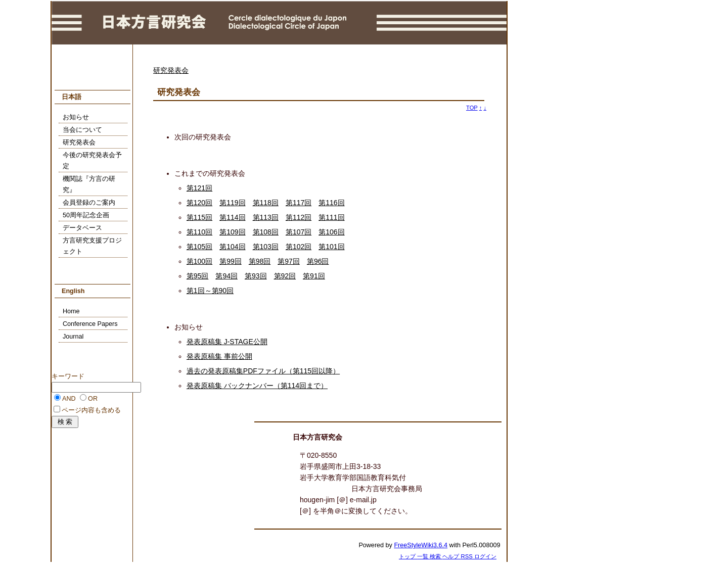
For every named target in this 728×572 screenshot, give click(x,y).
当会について (82, 130)
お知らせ (76, 117)
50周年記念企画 (86, 215)
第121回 (199, 188)
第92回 (285, 276)
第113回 (266, 217)
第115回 (199, 217)
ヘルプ (451, 556)
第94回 (226, 276)
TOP (472, 108)
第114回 (232, 217)
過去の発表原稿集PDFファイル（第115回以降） (263, 371)
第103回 (266, 247)
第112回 (299, 217)
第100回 (199, 261)
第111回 (331, 217)
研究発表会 (171, 70)
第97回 (289, 261)
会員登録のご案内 (89, 203)
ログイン (485, 556)
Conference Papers (90, 324)
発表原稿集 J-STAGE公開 (227, 342)
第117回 (299, 203)
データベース (82, 228)
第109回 (232, 232)
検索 (436, 556)
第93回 (256, 276)
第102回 (299, 247)
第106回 (331, 232)
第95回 (198, 276)
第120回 (199, 203)
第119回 (232, 203)
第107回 (299, 232)
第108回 (266, 232)
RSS (468, 556)
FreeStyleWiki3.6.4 (421, 545)
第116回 (331, 203)
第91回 (314, 276)
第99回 (231, 261)
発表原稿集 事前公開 (219, 356)
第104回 (232, 247)
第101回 (331, 247)
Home (71, 311)
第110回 (199, 232)
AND (69, 399)
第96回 (318, 261)
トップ (408, 556)
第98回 (260, 261)
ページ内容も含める (91, 410)
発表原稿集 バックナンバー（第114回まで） (257, 386)
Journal (73, 337)
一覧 (423, 556)
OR (93, 399)
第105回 (199, 247)
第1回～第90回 (210, 291)
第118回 (266, 203)
